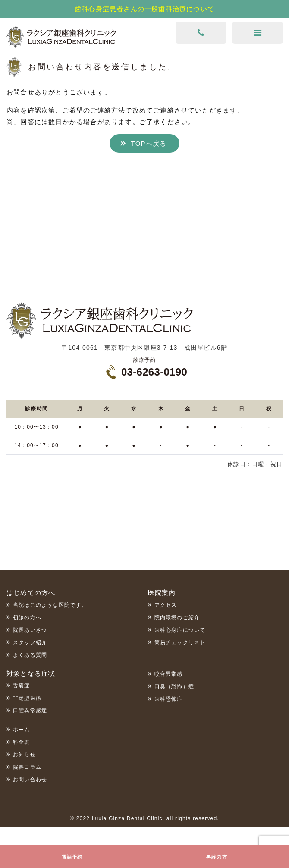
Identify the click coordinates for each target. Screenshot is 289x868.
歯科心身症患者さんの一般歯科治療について (144, 9)
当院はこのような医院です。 (50, 605)
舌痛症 (22, 686)
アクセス (166, 605)
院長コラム (27, 767)
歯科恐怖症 (169, 699)
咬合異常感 (169, 674)
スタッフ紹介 (30, 642)
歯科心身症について (180, 630)
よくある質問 (30, 655)
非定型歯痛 (27, 698)
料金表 (22, 742)
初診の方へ (27, 617)
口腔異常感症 (30, 711)
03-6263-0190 (154, 372)
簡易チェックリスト (180, 642)
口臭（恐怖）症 (174, 686)
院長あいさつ (30, 630)
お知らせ (24, 755)
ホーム (22, 730)
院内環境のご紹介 (177, 617)
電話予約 (72, 857)
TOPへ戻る (149, 143)
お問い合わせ (30, 780)
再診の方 (217, 857)
